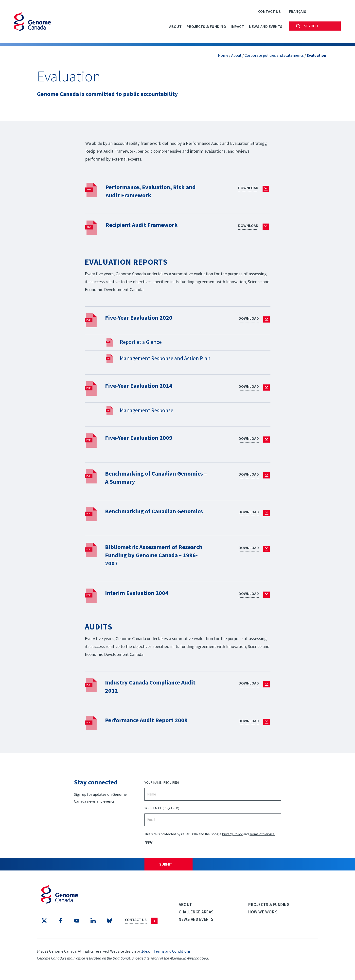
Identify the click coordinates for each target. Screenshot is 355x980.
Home (223, 55)
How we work (263, 914)
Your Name (162, 785)
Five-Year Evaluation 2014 (142, 385)
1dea (145, 953)
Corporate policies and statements (274, 55)
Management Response (147, 410)
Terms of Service (262, 836)
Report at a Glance (141, 342)
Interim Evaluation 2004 (140, 595)
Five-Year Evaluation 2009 (142, 437)
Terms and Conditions (172, 953)
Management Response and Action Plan (165, 358)
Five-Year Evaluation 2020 (142, 317)
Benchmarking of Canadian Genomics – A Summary (144, 477)
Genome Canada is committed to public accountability (114, 94)
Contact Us (269, 11)
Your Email (162, 810)
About (176, 26)
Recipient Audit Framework (144, 225)
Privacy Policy (232, 836)
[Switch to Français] (298, 11)
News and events (266, 26)
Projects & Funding (206, 26)
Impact (237, 26)
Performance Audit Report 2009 (150, 722)
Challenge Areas (196, 914)
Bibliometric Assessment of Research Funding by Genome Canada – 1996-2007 (147, 557)
